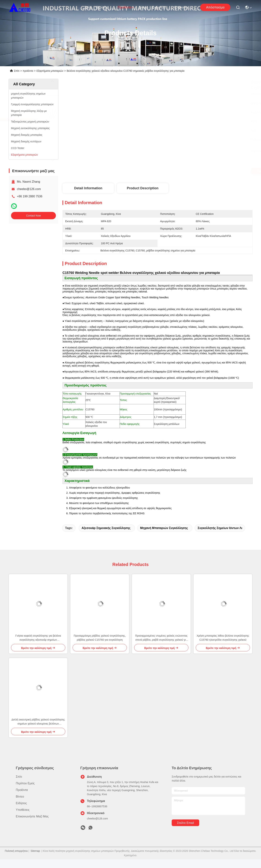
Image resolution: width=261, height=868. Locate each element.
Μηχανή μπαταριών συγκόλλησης (164, 528)
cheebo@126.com (29, 189)
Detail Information (88, 188)
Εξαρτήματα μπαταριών (50, 71)
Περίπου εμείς (105, 7)
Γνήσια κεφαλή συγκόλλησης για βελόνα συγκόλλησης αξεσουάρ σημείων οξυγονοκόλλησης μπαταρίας (38, 638)
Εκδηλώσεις (161, 7)
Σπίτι (88, 7)
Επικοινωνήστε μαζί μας (183, 7)
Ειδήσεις (21, 803)
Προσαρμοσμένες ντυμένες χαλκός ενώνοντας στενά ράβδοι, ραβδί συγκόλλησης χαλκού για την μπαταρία (161, 638)
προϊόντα (126, 7)
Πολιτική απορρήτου (16, 851)
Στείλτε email (185, 823)
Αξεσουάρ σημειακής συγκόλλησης (106, 528)
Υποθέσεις (23, 810)
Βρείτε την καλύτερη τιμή (193, 171)
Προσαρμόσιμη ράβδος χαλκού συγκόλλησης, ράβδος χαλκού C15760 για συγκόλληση (100, 638)
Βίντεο (143, 7)
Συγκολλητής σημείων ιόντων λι (220, 528)
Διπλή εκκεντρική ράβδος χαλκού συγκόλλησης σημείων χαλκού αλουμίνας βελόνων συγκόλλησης (38, 722)
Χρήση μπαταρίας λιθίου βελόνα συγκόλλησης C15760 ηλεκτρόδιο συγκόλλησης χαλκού (223, 638)
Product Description (143, 188)
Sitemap (35, 851)
